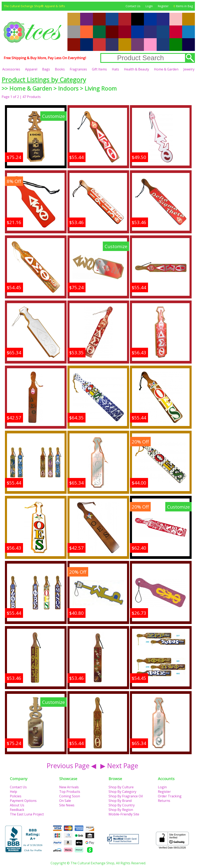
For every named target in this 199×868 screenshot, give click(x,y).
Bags (46, 69)
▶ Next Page (119, 766)
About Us (17, 805)
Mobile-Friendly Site (124, 814)
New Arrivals (69, 787)
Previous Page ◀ (71, 766)
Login (149, 6)
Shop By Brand (120, 801)
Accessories (11, 69)
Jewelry (189, 69)
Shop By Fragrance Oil (126, 796)
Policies (16, 796)
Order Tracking (170, 796)
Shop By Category (122, 792)
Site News (67, 805)
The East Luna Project (27, 814)
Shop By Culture (121, 787)
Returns (164, 801)
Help (13, 792)
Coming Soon (70, 796)
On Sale (65, 801)
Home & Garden (166, 69)
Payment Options (23, 801)
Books (60, 69)
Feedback (17, 810)
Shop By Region (121, 810)
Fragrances (78, 69)
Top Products (70, 792)
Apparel (31, 69)
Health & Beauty (137, 69)
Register (163, 6)
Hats (115, 69)
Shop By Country (122, 805)
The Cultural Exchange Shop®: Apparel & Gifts (34, 6)
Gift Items (99, 69)
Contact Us (133, 6)
